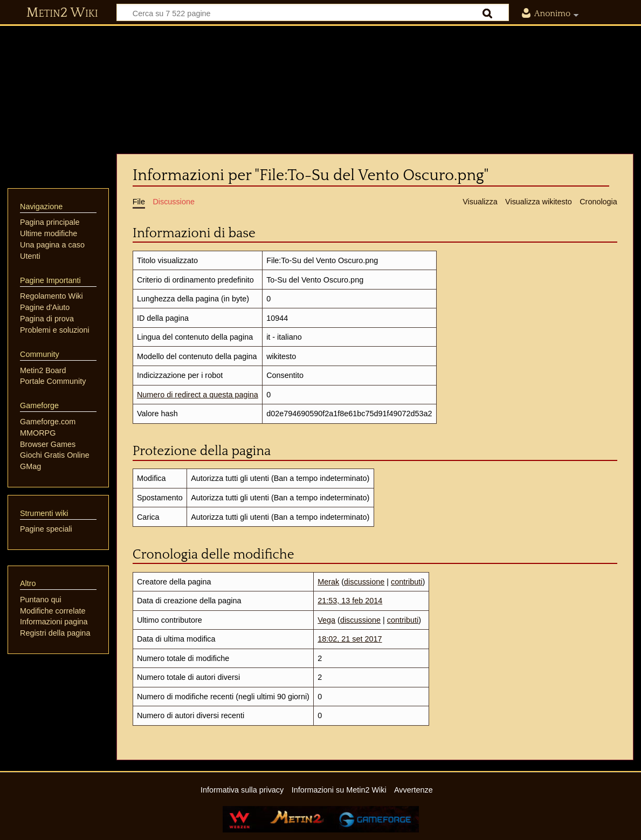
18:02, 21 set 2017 (350, 639)
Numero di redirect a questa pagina (198, 395)
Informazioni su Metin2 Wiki (339, 790)
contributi (406, 582)
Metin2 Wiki (62, 13)
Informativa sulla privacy (242, 790)
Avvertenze (413, 790)
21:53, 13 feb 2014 (350, 601)
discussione (364, 582)
